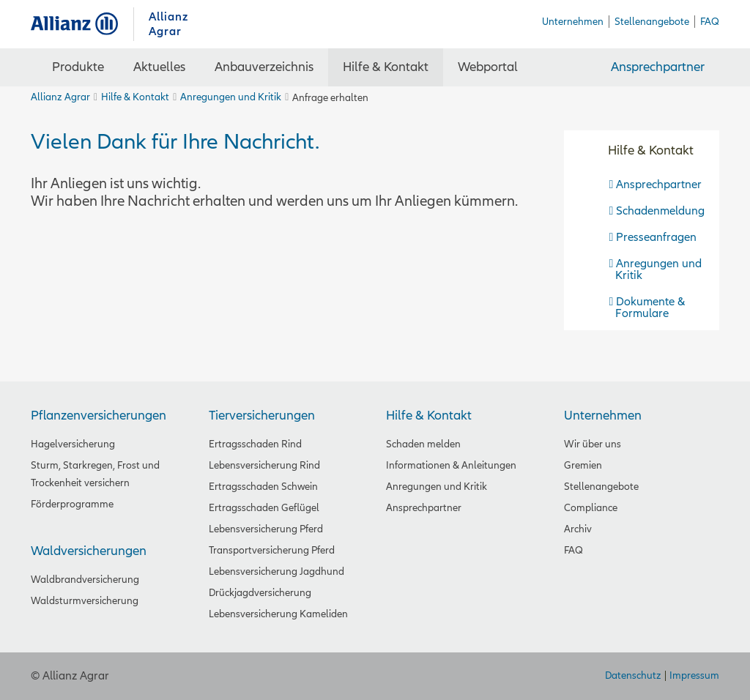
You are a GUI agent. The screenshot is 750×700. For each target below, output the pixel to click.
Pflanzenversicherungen (99, 416)
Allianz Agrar (82, 24)
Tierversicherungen (262, 416)
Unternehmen (603, 416)
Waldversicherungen (89, 551)
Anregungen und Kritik (231, 97)
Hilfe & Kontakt (135, 97)
